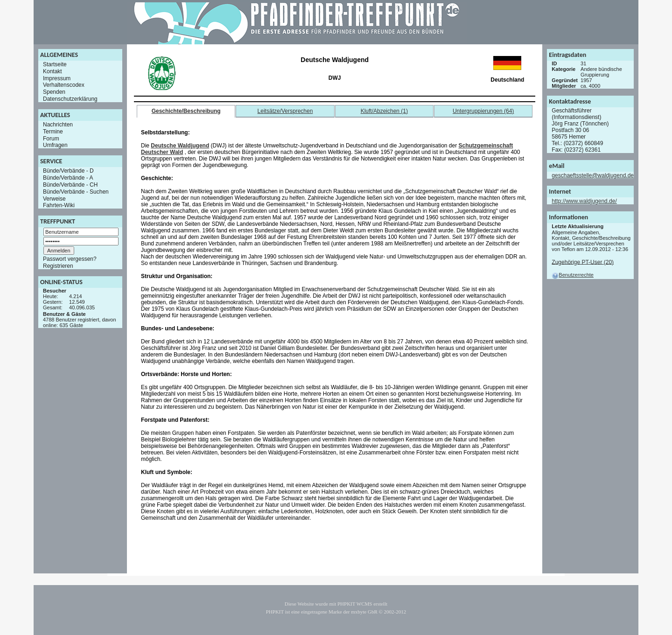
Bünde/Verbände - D (68, 171)
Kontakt (52, 71)
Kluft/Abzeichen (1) (384, 111)
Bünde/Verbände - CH (70, 185)
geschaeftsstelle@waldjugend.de (593, 175)
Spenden (54, 92)
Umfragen (55, 145)
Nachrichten (58, 125)
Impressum (57, 78)
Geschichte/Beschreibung (186, 111)
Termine (53, 132)
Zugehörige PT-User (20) (583, 262)
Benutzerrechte (573, 275)
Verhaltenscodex (64, 85)
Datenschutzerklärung (70, 99)
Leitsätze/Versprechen (285, 111)
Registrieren (58, 266)
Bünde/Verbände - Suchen (76, 192)
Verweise (54, 198)
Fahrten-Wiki (59, 205)
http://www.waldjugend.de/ (584, 201)
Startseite (55, 64)
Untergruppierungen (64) (483, 111)
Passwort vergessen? (70, 259)
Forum (51, 138)
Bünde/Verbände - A (68, 178)
